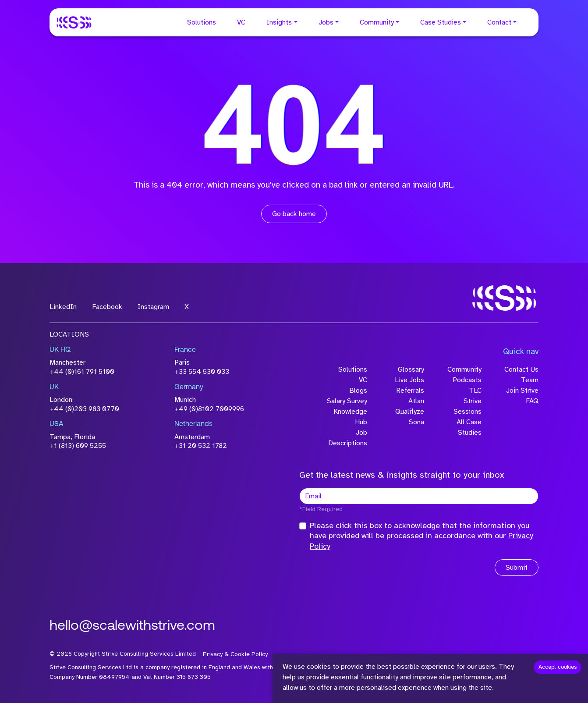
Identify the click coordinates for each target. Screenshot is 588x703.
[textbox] (419, 496)
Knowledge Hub (350, 417)
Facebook (107, 307)
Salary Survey (347, 401)
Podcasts (467, 380)
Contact (499, 22)
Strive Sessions (468, 406)
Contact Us (521, 369)
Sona (416, 422)
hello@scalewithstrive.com (132, 626)
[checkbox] (303, 526)
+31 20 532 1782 (201, 446)
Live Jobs (409, 380)
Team (530, 380)
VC (241, 22)
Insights (279, 22)
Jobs (326, 22)
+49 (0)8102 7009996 (209, 409)
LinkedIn (63, 307)
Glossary (411, 369)
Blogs (358, 391)
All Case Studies (469, 427)
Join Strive (522, 391)
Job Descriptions (348, 438)
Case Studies (441, 22)
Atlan (416, 401)
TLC (475, 391)
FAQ (532, 401)
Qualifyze (410, 412)
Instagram (153, 307)
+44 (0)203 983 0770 (84, 409)
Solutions (202, 22)
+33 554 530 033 (202, 372)
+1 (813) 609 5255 (78, 446)
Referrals (410, 391)
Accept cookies (558, 667)
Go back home (294, 214)
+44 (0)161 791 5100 (82, 372)
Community (377, 22)
